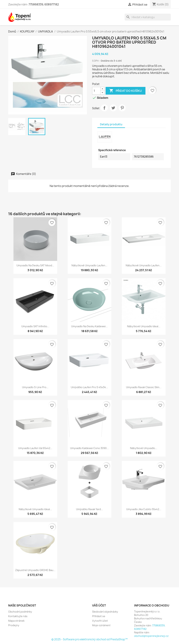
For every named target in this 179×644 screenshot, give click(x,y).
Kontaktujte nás (18, 616)
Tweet (113, 108)
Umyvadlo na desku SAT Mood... (35, 265)
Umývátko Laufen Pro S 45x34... (89, 387)
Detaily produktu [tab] (111, 124)
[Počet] (96, 91)
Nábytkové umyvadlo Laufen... (89, 265)
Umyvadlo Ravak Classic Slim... (144, 387)
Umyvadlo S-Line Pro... (35, 387)
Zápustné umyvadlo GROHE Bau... (35, 570)
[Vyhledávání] (148, 17)
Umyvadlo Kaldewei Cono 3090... (89, 448)
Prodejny (14, 625)
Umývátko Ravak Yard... (89, 509)
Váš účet (99, 605)
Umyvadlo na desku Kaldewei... (89, 326)
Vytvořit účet (100, 621)
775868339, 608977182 (44, 4)
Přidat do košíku (126, 91)
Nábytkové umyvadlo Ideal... (144, 326)
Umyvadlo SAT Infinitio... (35, 326)
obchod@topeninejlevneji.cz (151, 636)
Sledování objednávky (105, 612)
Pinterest (122, 108)
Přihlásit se (99, 616)
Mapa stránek (16, 621)
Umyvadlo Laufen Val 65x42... (35, 448)
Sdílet (104, 108)
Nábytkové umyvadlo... (144, 448)
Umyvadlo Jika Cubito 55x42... (144, 509)
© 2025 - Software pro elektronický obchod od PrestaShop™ (89, 639)
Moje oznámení (101, 625)
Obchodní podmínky (20, 612)
